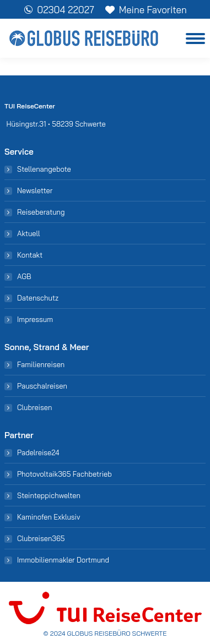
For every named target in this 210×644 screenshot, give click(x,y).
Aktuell (28, 233)
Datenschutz (38, 298)
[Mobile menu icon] (195, 39)
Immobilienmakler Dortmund (63, 560)
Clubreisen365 (41, 538)
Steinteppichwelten (49, 495)
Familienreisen (41, 364)
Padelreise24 (38, 452)
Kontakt (30, 255)
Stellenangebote (44, 169)
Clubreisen (34, 407)
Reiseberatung (41, 212)
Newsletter (35, 190)
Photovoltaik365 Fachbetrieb (64, 474)
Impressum (35, 319)
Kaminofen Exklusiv (49, 517)
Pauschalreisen (42, 386)
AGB (24, 276)
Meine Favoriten (146, 10)
